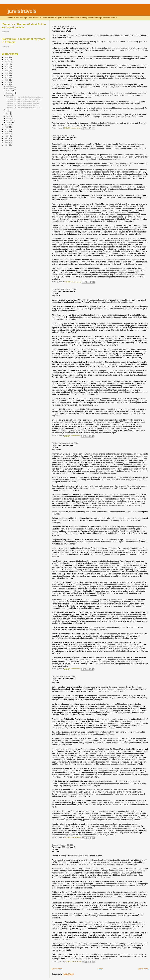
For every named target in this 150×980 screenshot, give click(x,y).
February (10, 120)
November (10, 89)
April (8, 116)
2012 (7, 127)
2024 (7, 62)
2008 (7, 136)
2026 (7, 57)
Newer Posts (57, 969)
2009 (7, 134)
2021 (7, 68)
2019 (7, 73)
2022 (7, 66)
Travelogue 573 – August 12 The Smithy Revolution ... (24, 99)
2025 (7, 59)
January (9, 122)
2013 (7, 125)
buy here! (6, 32)
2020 (7, 71)
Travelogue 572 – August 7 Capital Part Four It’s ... (23, 101)
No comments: (76, 128)
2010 (7, 131)
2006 (7, 141)
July (8, 110)
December (10, 87)
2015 (7, 82)
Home (100, 969)
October (9, 91)
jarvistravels (22, 11)
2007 (7, 138)
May (8, 114)
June (8, 112)
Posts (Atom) (68, 974)
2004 (7, 145)
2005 (7, 143)
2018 (7, 75)
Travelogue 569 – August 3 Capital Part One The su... (24, 108)
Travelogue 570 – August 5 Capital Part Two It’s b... (23, 106)
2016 (7, 80)
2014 (7, 84)
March (9, 118)
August (9, 95)
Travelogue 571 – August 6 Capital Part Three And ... (23, 103)
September (10, 93)
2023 (7, 64)
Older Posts (143, 969)
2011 (7, 129)
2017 (7, 78)
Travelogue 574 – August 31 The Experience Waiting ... (24, 97)
